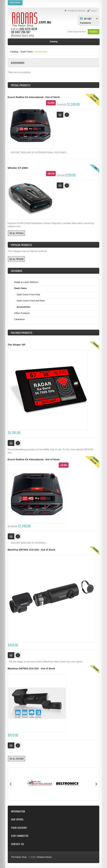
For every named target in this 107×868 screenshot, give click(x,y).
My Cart (88, 18)
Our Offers (17, 819)
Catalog (14, 52)
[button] (93, 32)
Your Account (19, 828)
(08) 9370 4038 (28, 29)
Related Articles (44, 857)
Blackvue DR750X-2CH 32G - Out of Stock (31, 669)
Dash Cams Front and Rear (31, 301)
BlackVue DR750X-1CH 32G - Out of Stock (31, 550)
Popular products (21, 245)
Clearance (20, 319)
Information (18, 811)
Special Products (21, 85)
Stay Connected (20, 836)
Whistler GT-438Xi (18, 168)
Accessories (41, 52)
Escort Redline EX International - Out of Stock (34, 97)
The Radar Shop (19, 857)
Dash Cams (27, 52)
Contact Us (17, 844)
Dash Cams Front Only (28, 295)
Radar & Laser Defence (26, 282)
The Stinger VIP (17, 345)
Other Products (22, 313)
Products (22, 333)
